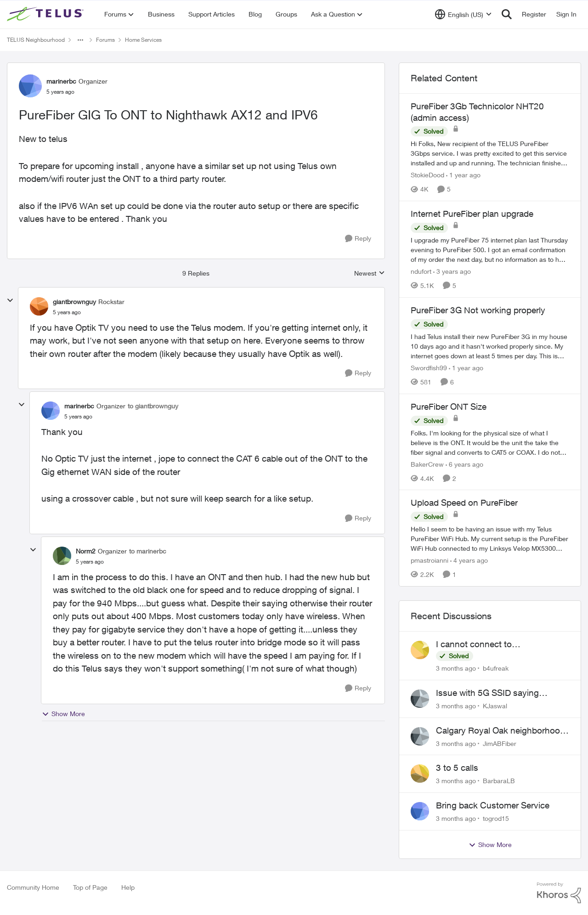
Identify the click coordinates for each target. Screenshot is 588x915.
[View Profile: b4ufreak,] (420, 650)
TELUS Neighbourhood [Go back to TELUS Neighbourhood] (36, 40)
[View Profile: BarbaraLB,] (420, 774)
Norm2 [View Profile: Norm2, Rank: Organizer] (86, 551)
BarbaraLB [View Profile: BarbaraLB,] (499, 781)
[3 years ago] (452, 271)
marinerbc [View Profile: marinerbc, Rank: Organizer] (61, 81)
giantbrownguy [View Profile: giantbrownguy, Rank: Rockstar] (74, 302)
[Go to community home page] (46, 14)
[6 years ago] (464, 464)
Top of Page (90, 887)
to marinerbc (148, 551)
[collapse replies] (10, 300)
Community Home (33, 887)
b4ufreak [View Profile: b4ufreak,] (496, 668)
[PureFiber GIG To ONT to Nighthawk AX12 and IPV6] (67, 312)
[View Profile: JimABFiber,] (420, 736)
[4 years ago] (469, 560)
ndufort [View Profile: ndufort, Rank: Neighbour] (421, 271)
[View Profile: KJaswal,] (420, 699)
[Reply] (358, 239)
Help (128, 887)
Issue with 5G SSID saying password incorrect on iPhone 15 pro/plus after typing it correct (500, 693)
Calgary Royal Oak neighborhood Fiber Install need (500, 731)
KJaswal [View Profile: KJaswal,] (495, 706)
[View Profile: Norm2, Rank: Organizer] (62, 556)
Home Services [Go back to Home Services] (143, 40)
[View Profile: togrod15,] (420, 811)
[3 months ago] (456, 668)
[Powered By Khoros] (559, 893)
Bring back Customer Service (493, 805)
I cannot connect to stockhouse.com (474, 644)
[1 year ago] (463, 175)
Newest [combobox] (370, 274)
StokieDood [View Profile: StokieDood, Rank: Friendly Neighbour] (427, 175)
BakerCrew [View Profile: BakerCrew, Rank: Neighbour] (427, 464)
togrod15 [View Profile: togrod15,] (496, 818)
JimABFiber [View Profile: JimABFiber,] (500, 743)
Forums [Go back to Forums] (105, 40)
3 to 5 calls (457, 768)
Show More (63, 714)
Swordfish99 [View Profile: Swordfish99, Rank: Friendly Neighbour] (429, 368)
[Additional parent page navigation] (80, 40)
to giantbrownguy (153, 406)
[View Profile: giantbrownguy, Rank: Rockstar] (39, 306)
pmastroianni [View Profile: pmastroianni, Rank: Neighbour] (430, 560)
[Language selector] (463, 14)
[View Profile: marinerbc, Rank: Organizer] (30, 86)
